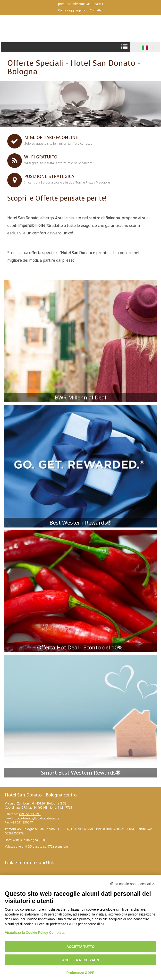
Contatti (95, 10)
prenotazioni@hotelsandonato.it (81, 4)
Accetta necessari (80, 960)
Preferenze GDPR (81, 973)
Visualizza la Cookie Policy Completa (35, 933)
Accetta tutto (81, 947)
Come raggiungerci (72, 10)
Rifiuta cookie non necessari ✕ (132, 884)
